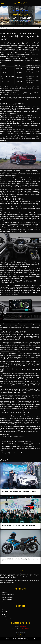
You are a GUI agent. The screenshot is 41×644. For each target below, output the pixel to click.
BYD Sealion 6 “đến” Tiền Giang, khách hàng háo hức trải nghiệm (19, 491)
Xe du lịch (4, 612)
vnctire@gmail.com (9, 583)
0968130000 (36, 580)
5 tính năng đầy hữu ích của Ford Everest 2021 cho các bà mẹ (17, 446)
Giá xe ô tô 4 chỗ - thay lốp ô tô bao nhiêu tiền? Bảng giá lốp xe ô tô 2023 (20, 444)
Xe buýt (3, 617)
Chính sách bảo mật (6, 600)
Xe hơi (3, 609)
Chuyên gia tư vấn (6, 619)
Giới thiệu (4, 592)
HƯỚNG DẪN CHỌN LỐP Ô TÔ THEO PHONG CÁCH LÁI (15, 441)
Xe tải (3, 614)
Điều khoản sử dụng (6, 602)
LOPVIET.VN (20, 3)
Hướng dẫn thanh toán (7, 595)
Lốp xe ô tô (32, 574)
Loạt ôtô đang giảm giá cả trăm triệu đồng (12, 437)
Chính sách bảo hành (7, 597)
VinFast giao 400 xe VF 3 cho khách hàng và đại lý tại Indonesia (19, 525)
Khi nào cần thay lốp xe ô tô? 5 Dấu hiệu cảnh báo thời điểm (17, 439)
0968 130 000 (23, 626)
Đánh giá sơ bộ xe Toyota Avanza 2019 (11, 453)
